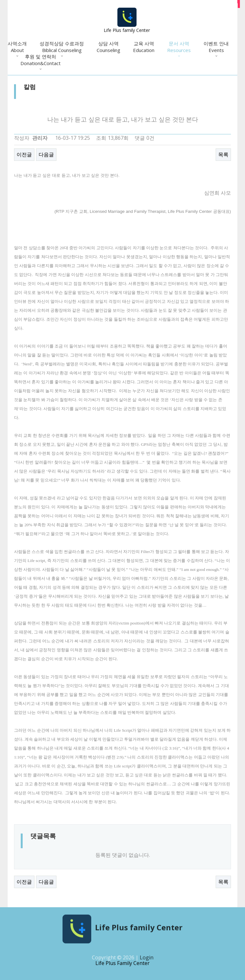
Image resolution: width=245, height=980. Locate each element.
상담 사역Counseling (108, 47)
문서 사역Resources (179, 47)
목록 (223, 154)
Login (147, 960)
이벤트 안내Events (216, 47)
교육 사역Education (144, 47)
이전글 (24, 154)
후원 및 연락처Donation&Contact (41, 60)
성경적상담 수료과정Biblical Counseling (62, 47)
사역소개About (17, 47)
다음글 (46, 154)
